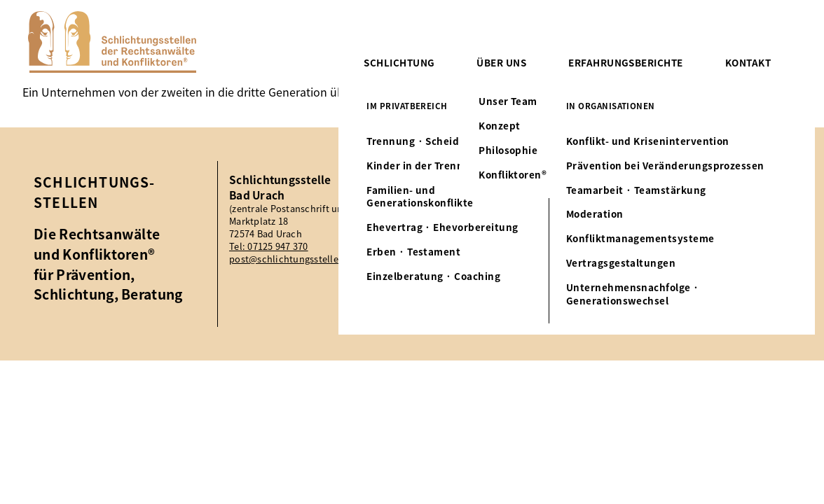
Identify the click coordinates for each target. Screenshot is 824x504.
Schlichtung (399, 62)
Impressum (737, 200)
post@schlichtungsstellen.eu (294, 259)
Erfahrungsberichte (625, 62)
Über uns (501, 62)
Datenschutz (741, 219)
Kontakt (748, 62)
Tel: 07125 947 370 (269, 246)
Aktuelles (732, 180)
